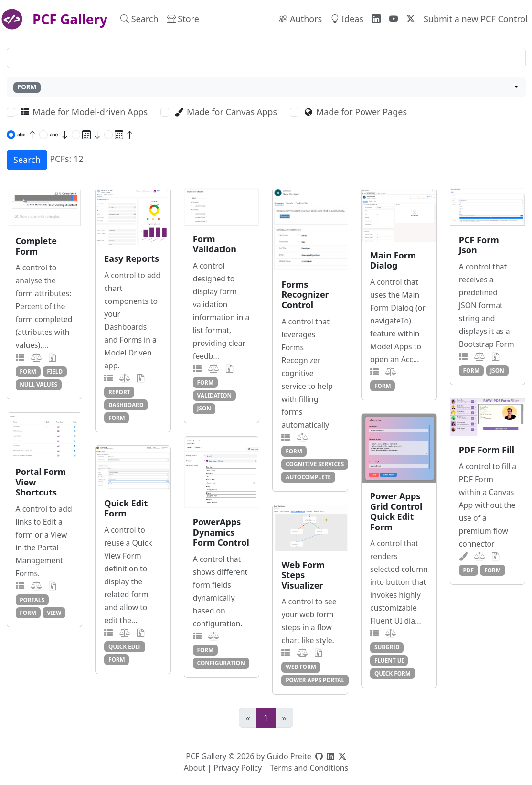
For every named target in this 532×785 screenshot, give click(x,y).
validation (215, 395)
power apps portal (315, 680)
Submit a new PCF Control (476, 19)
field (55, 371)
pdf (468, 570)
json (204, 408)
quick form (393, 673)
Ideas (347, 19)
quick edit (125, 646)
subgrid (387, 647)
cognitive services (315, 464)
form (28, 371)
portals (32, 600)
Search (139, 19)
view (54, 613)
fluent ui (389, 660)
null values (38, 384)
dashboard (126, 405)
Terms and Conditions (309, 768)
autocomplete (308, 477)
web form (301, 667)
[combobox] (266, 87)
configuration (221, 663)
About (195, 768)
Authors (300, 19)
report (119, 392)
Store (183, 19)
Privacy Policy (238, 768)
